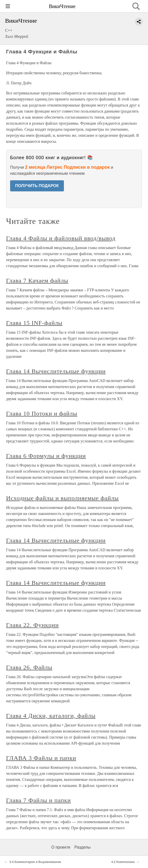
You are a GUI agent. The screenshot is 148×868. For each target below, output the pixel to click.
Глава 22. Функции (32, 625)
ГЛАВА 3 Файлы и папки (41, 758)
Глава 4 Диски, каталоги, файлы (51, 716)
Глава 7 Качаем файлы (37, 281)
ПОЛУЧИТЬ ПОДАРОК (37, 186)
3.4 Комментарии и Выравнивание (35, 862)
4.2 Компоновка (123, 862)
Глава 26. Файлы (29, 667)
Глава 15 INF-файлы (34, 323)
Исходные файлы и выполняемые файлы (62, 498)
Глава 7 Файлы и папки (38, 800)
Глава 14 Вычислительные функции (56, 371)
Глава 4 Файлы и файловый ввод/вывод (61, 238)
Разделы (82, 847)
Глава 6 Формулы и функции (46, 456)
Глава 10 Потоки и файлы (42, 413)
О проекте (61, 847)
